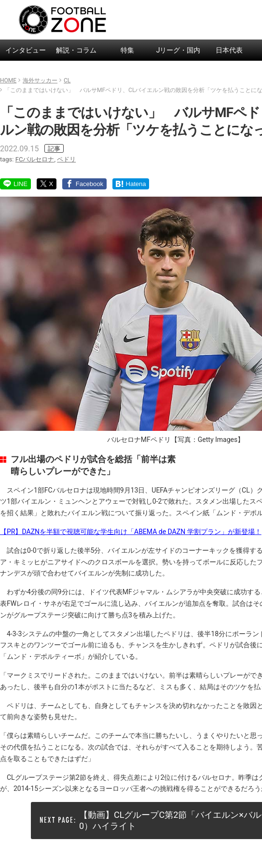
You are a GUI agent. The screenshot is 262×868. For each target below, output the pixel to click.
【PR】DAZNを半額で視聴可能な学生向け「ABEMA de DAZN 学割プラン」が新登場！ (131, 532)
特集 (127, 50)
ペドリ (66, 159)
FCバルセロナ (35, 159)
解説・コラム (76, 50)
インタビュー (26, 50)
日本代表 (229, 50)
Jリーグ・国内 (179, 50)
